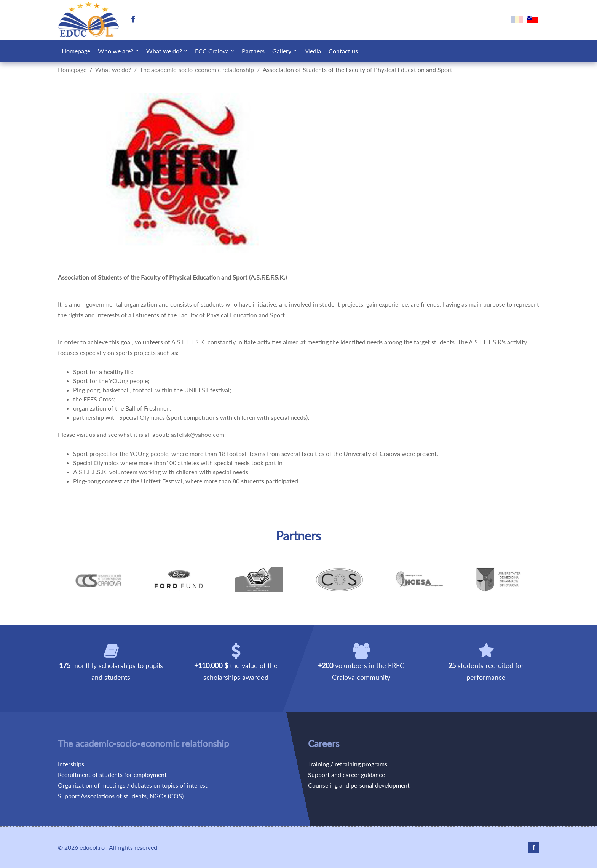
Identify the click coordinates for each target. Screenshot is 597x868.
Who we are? (116, 51)
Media (313, 51)
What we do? (164, 51)
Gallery (282, 51)
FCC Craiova (212, 51)
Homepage (76, 51)
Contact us (343, 51)
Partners (253, 51)
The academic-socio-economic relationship (197, 70)
